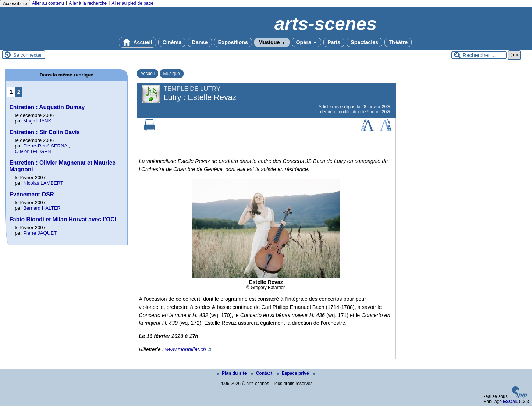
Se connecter (28, 55)
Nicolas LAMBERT (43, 183)
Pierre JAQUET (40, 233)
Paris (334, 42)
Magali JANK (37, 121)
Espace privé (293, 373)
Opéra (306, 42)
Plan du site (232, 373)
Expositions (233, 42)
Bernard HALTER (42, 208)
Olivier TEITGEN (33, 151)
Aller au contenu (48, 3)
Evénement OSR (31, 194)
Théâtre (398, 42)
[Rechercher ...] (479, 55)
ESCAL (510, 402)
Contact (262, 373)
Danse (200, 42)
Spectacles (364, 42)
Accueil (138, 42)
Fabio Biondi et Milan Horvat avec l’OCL (63, 219)
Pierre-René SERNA (45, 146)
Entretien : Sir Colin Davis (45, 132)
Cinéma (172, 42)
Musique (272, 42)
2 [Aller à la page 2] (19, 92)
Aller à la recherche (88, 3)
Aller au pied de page (132, 3)
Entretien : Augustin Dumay (47, 107)
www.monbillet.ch (186, 349)
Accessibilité (15, 4)
